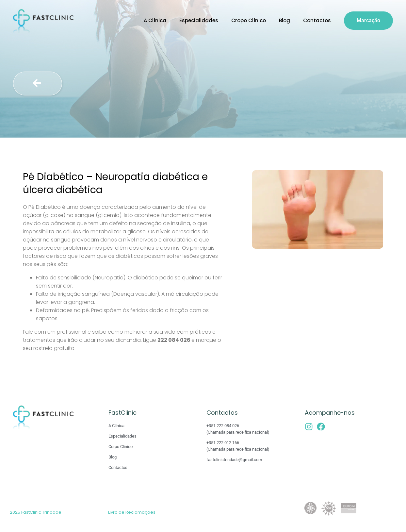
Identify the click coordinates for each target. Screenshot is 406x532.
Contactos (317, 20)
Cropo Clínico (249, 20)
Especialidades (199, 20)
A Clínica (155, 20)
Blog (284, 20)
